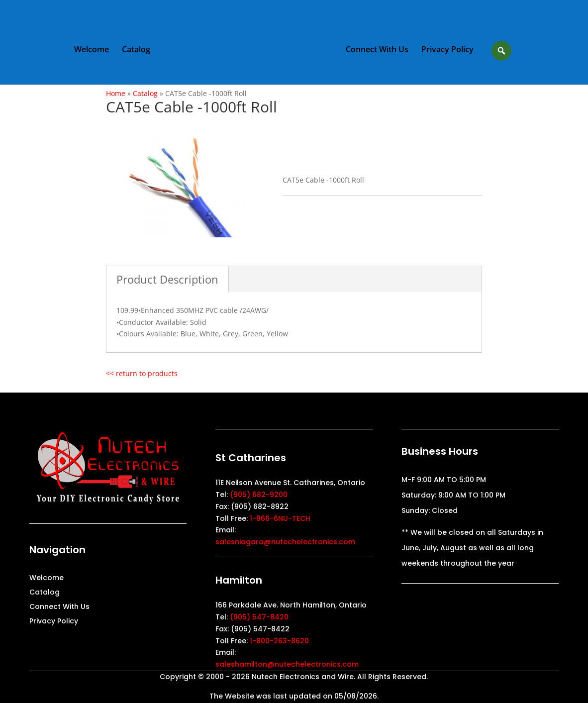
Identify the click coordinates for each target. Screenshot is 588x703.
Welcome (92, 50)
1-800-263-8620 (279, 641)
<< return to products (142, 373)
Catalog (136, 50)
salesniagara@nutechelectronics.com (285, 542)
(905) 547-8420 (259, 617)
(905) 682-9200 (259, 495)
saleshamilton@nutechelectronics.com (287, 664)
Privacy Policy (447, 50)
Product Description (167, 279)
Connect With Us (377, 50)
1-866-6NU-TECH (280, 518)
